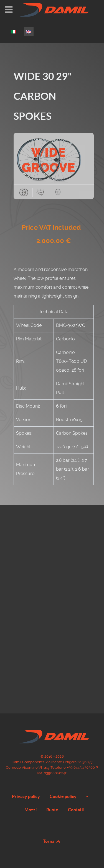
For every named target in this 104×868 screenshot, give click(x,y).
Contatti (76, 810)
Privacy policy (26, 796)
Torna (52, 841)
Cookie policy (63, 796)
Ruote (52, 810)
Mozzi (31, 810)
